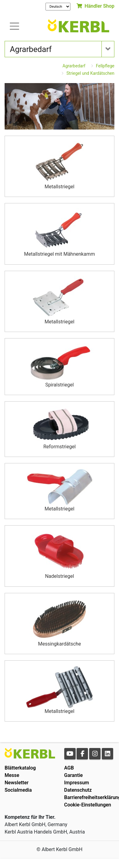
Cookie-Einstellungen (88, 805)
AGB (69, 768)
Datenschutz (78, 790)
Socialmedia (18, 790)
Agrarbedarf (74, 66)
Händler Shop (95, 6)
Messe (12, 775)
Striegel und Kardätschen (90, 73)
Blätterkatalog (20, 768)
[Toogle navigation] (14, 26)
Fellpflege (105, 66)
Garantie (74, 775)
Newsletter (17, 783)
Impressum (77, 783)
